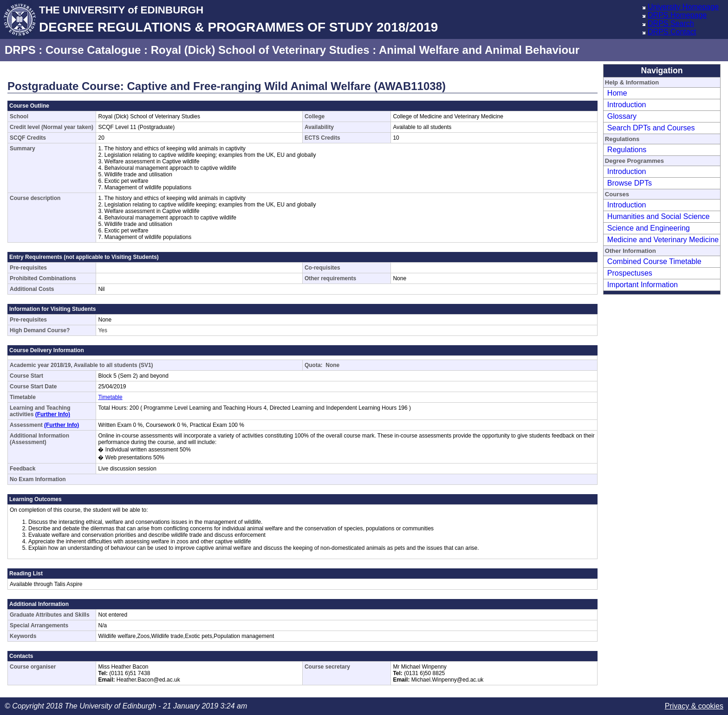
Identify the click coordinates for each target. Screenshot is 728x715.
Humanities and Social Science (659, 216)
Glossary (622, 116)
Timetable (110, 397)
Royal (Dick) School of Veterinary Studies (260, 50)
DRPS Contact (672, 32)
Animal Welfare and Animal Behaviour (479, 50)
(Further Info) (53, 414)
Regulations (627, 150)
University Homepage (683, 7)
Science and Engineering (649, 228)
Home (617, 93)
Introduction (627, 105)
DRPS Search (671, 23)
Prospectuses (630, 273)
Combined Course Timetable (654, 261)
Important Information (643, 285)
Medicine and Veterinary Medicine (663, 240)
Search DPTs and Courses (651, 128)
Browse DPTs (630, 183)
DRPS (20, 50)
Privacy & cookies (694, 706)
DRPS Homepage (677, 15)
